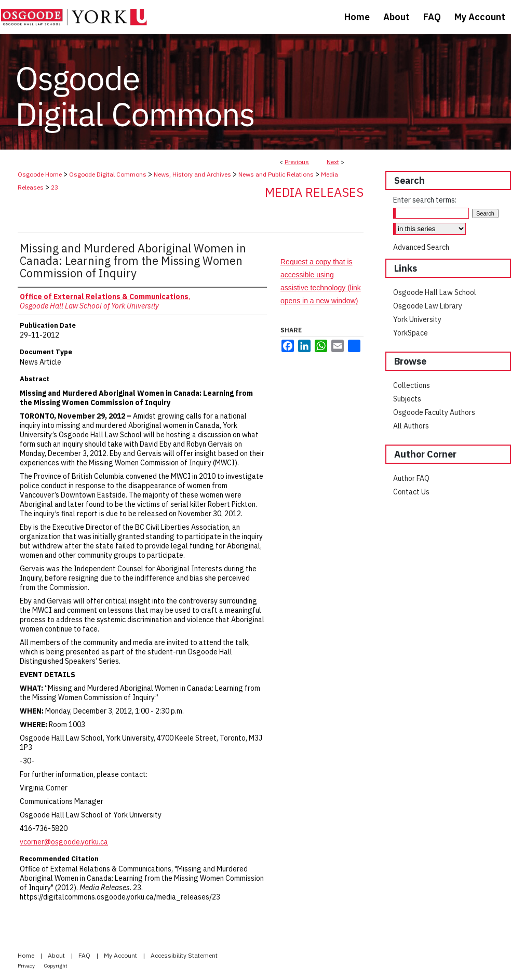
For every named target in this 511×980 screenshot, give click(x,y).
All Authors (411, 426)
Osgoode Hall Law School (435, 292)
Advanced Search (421, 247)
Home (27, 955)
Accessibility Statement (184, 955)
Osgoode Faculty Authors (434, 412)
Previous (297, 162)
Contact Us (411, 492)
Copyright (56, 966)
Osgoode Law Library (428, 306)
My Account (121, 955)
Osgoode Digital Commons (108, 174)
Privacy (27, 966)
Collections (412, 385)
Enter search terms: (425, 200)
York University (417, 319)
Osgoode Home (40, 174)
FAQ (85, 955)
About (57, 955)
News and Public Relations (276, 174)
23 (55, 187)
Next (333, 162)
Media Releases (314, 192)
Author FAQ (411, 478)
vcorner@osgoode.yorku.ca (64, 842)
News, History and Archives (192, 174)
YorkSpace (411, 333)
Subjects (407, 399)
